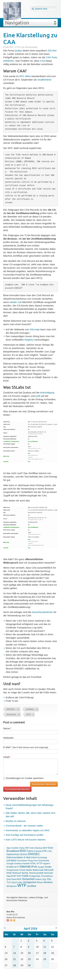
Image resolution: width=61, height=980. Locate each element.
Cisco (30, 851)
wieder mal (16, 302)
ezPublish (11, 860)
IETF (17, 867)
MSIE (9, 873)
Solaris (38, 879)
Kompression (13, 870)
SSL (49, 879)
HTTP (40, 863)
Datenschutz (13, 854)
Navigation (17, 23)
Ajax (9, 848)
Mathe (29, 870)
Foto (35, 861)
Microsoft (49, 870)
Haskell (26, 863)
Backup (39, 848)
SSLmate (35, 329)
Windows (48, 882)
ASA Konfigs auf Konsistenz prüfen (25, 835)
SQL (44, 879)
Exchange (42, 857)
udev (20, 882)
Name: (7, 728)
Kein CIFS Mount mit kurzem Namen (26, 840)
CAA (42, 61)
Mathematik (38, 870)
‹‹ (5, 928)
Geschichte (44, 861)
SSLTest (52, 50)
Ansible (15, 848)
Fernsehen (22, 861)
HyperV (46, 863)
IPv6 (34, 867)
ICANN (10, 867)
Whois (40, 882)
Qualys (18, 50)
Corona (37, 851)
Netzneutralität (36, 873)
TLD (9, 882)
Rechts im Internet (16, 821)
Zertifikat (32, 886)
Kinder (48, 867)
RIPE (19, 879)
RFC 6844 (25, 76)
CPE (44, 851)
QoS (9, 879)
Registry (29, 340)
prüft (38, 396)
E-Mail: (26, 747)
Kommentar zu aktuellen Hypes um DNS (28, 830)
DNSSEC (34, 854)
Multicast (17, 873)
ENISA (34, 857)
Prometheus (47, 876)
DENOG (23, 854)
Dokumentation (15, 857)
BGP (45, 848)
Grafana (18, 863)
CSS (50, 851)
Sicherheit (28, 879)
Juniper (41, 867)
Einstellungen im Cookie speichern (23, 778)
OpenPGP (11, 876)
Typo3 (14, 882)
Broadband (13, 851)
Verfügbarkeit (30, 882)
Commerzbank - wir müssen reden (24, 826)
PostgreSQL (35, 876)
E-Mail (27, 857)
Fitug (30, 861)
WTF (22, 885)
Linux (23, 870)
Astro (32, 848)
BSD (23, 851)
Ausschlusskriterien (42, 612)
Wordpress (12, 886)
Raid (14, 879)
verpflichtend (44, 80)
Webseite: (9, 738)
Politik (25, 876)
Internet (25, 866)
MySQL (25, 873)
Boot (51, 848)
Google (10, 863)
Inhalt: (7, 757)
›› (56, 928)
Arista (21, 848)
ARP (27, 848)
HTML (33, 863)
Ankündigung (47, 393)
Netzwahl (48, 873)
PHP (19, 876)
